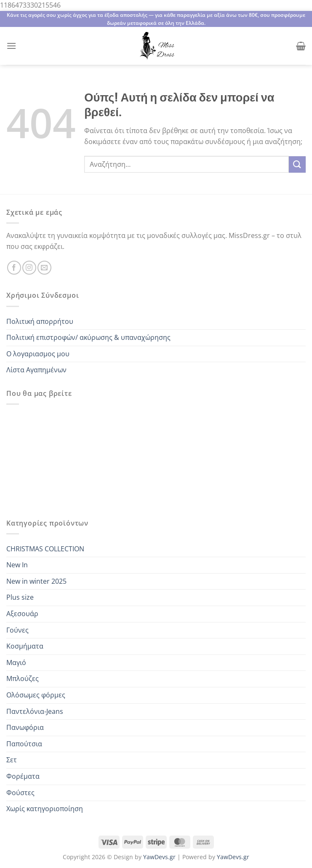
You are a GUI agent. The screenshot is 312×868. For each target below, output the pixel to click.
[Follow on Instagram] (29, 268)
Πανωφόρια (25, 727)
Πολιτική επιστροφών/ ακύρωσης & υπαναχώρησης (88, 337)
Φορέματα (23, 776)
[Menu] (11, 46)
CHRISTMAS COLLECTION (45, 549)
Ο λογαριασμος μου (38, 354)
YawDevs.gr (159, 857)
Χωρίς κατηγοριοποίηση (45, 809)
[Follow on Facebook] (14, 268)
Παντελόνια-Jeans (35, 711)
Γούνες (17, 630)
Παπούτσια (24, 744)
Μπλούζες (23, 678)
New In (17, 565)
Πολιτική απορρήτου (40, 321)
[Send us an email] (44, 268)
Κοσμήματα (25, 646)
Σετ (12, 760)
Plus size (20, 597)
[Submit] (297, 164)
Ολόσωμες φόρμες (36, 695)
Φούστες (20, 793)
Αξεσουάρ (22, 614)
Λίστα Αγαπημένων (36, 370)
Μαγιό (16, 662)
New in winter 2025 (36, 581)
